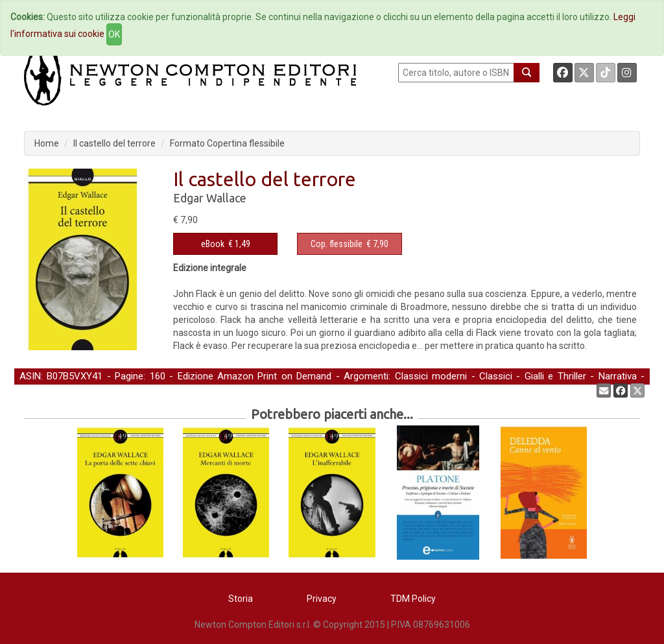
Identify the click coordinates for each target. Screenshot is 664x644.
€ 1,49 (226, 244)
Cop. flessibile (337, 244)
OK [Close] (114, 34)
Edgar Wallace (210, 198)
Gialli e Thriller (555, 376)
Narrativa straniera (59, 390)
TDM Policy (413, 599)
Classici (496, 376)
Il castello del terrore (114, 143)
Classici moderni (431, 376)
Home (47, 143)
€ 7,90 (350, 244)
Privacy (322, 599)
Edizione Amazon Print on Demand (255, 376)
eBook (213, 244)
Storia (241, 599)
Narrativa (618, 376)
